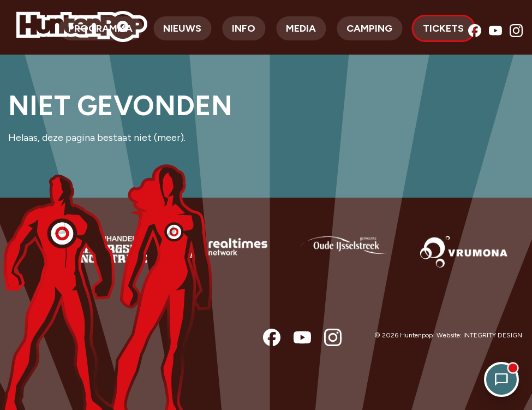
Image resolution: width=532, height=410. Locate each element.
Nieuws (182, 28)
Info (244, 28)
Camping (369, 28)
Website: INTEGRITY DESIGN (479, 335)
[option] (104, 259)
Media (301, 28)
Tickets (443, 28)
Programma (100, 28)
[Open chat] (501, 379)
